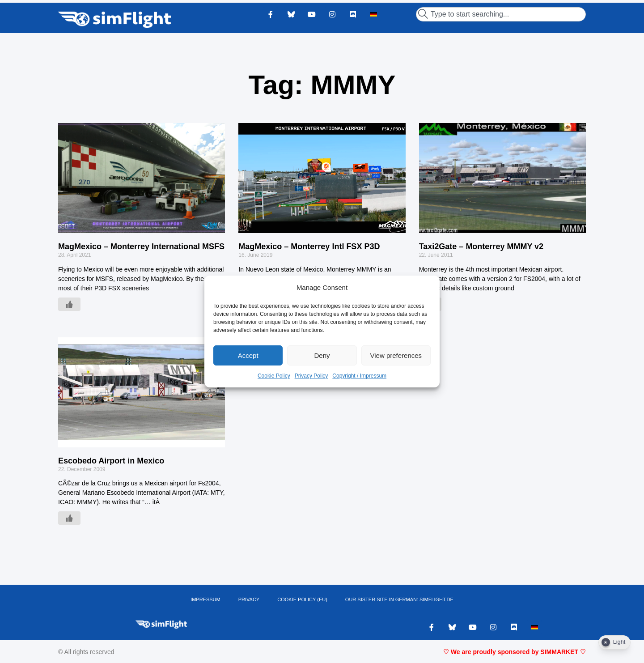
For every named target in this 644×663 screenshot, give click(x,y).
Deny (322, 355)
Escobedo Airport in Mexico (111, 461)
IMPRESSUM (205, 599)
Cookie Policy (274, 376)
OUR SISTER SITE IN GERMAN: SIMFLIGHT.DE (399, 599)
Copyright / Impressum (359, 376)
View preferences (396, 355)
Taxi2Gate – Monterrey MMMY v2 (481, 246)
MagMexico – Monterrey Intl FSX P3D (309, 246)
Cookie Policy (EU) (302, 599)
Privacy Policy (311, 376)
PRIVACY (249, 599)
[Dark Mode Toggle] (614, 642)
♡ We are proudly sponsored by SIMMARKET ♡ (515, 652)
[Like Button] (69, 304)
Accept (248, 355)
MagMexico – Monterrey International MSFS (141, 246)
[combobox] (501, 14)
